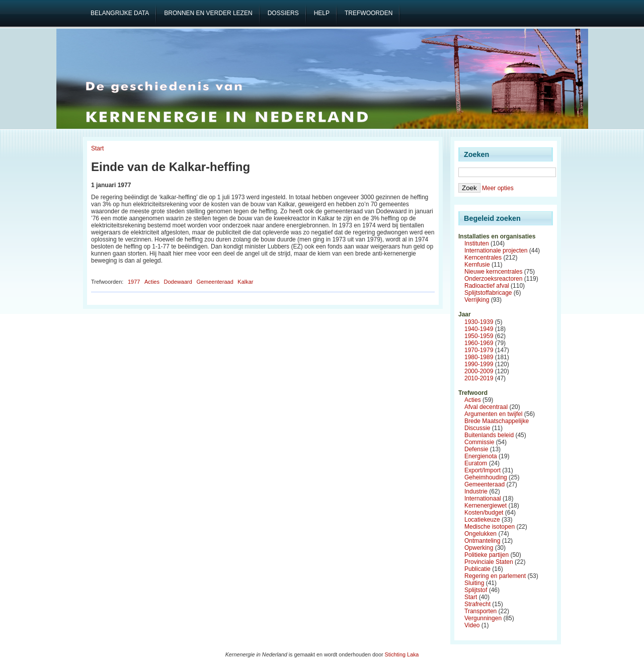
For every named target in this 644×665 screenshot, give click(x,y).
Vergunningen (483, 618)
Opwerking (479, 548)
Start (97, 148)
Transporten (480, 611)
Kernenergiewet (486, 506)
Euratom (476, 463)
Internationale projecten (496, 251)
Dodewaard (178, 282)
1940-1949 (479, 329)
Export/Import (482, 470)
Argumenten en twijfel (493, 414)
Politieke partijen (487, 555)
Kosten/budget (484, 513)
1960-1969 (479, 343)
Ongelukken (480, 534)
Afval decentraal (486, 407)
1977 (134, 282)
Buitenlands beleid (489, 435)
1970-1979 (479, 350)
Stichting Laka (402, 654)
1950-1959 (479, 336)
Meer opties (498, 188)
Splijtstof (476, 590)
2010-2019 (479, 378)
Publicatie (477, 569)
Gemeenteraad (215, 282)
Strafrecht (477, 604)
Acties (152, 282)
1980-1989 (479, 357)
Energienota (481, 456)
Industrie (476, 491)
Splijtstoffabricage (488, 293)
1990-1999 (479, 364)
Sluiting (474, 583)
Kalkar (245, 282)
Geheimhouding (486, 477)
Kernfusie (477, 265)
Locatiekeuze (482, 520)
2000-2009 (479, 371)
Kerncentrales (483, 258)
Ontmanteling (482, 541)
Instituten (477, 243)
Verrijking (477, 300)
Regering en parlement (495, 576)
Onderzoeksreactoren (493, 279)
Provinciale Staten (489, 562)
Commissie (479, 442)
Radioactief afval (487, 286)
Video (472, 625)
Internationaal (483, 498)
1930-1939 (479, 322)
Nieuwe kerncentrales (493, 272)
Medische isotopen (490, 527)
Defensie (476, 449)
